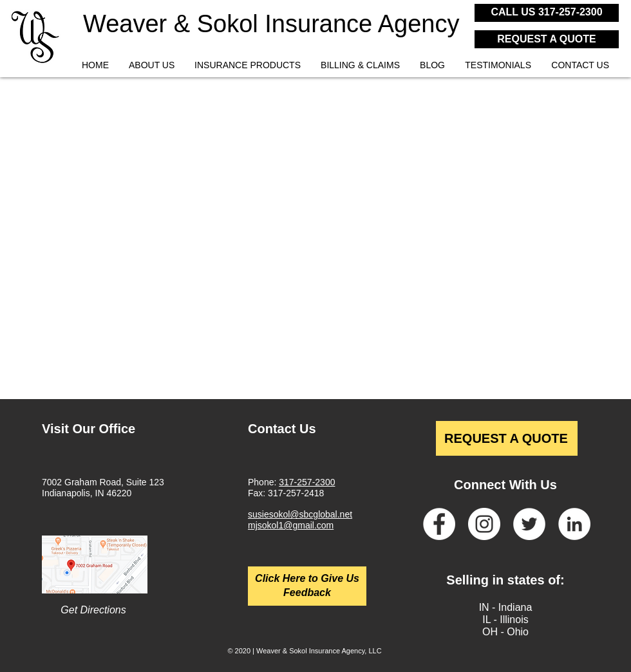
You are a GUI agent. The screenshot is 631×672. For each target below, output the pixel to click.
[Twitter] (529, 524)
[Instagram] (484, 524)
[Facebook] (439, 524)
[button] (247, 65)
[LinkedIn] (574, 524)
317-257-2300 (307, 482)
